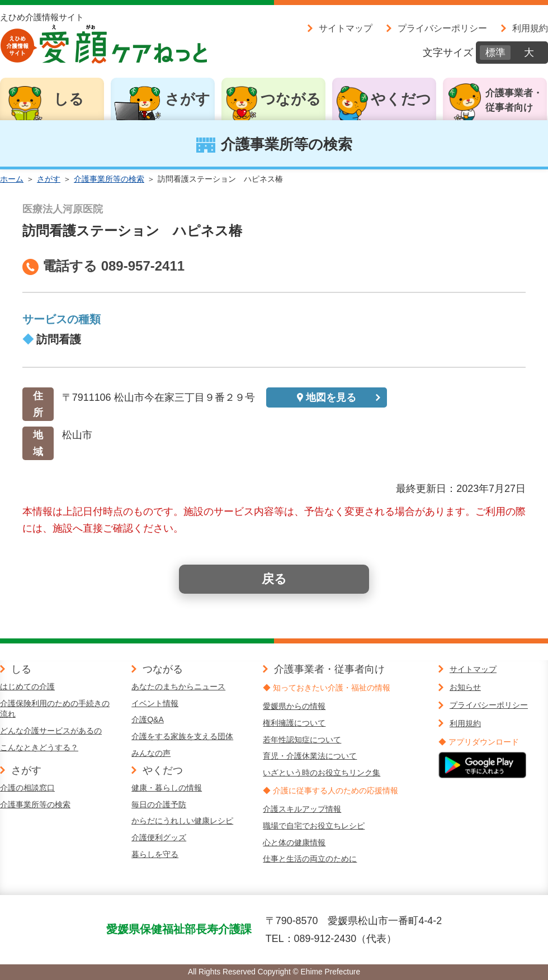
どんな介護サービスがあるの (51, 731)
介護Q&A (148, 719)
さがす (188, 99)
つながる (291, 99)
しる (69, 99)
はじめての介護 (27, 687)
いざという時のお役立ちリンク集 (322, 773)
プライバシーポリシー (442, 28)
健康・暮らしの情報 (167, 788)
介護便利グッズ (159, 837)
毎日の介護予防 (159, 804)
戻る (274, 579)
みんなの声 (151, 753)
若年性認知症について (302, 740)
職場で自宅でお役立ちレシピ (314, 826)
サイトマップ (346, 28)
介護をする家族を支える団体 (182, 736)
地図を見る (331, 397)
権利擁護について (294, 723)
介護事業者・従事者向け (514, 100)
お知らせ (465, 687)
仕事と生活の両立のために (310, 859)
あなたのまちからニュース (178, 687)
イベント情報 (155, 703)
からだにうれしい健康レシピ (182, 821)
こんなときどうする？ (39, 747)
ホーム (12, 179)
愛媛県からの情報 (294, 706)
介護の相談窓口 (27, 788)
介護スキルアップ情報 (302, 809)
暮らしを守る (155, 854)
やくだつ (401, 99)
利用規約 (530, 28)
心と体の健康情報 (294, 842)
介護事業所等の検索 (109, 179)
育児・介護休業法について (310, 756)
